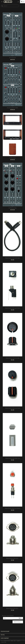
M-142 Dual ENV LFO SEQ (12, 108)
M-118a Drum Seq (13, 208)
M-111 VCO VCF (13, 58)
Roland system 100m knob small (13, 408)
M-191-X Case (13, 158)
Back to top (18, 622)
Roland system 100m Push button (12, 508)
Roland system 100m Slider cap (13, 458)
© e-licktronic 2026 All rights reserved (11, 642)
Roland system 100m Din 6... (13, 608)
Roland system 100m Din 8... (12, 558)
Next (21, 618)
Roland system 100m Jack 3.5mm (12, 308)
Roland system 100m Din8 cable (12, 258)
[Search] (10, 6)
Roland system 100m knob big (13, 358)
